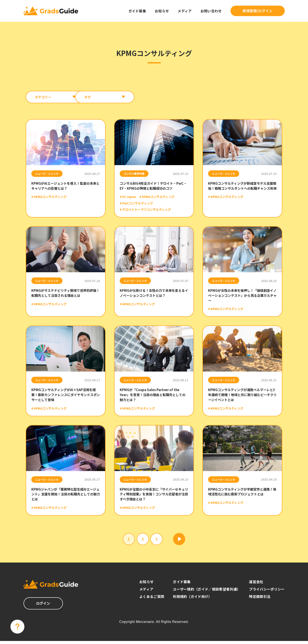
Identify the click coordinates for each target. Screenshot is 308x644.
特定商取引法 (260, 599)
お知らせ (162, 11)
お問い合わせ (211, 11)
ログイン (43, 606)
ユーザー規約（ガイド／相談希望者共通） (207, 592)
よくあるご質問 (152, 599)
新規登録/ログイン (258, 11)
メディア (185, 11)
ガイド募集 (137, 11)
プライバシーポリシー (267, 592)
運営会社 (256, 585)
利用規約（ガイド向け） (192, 599)
